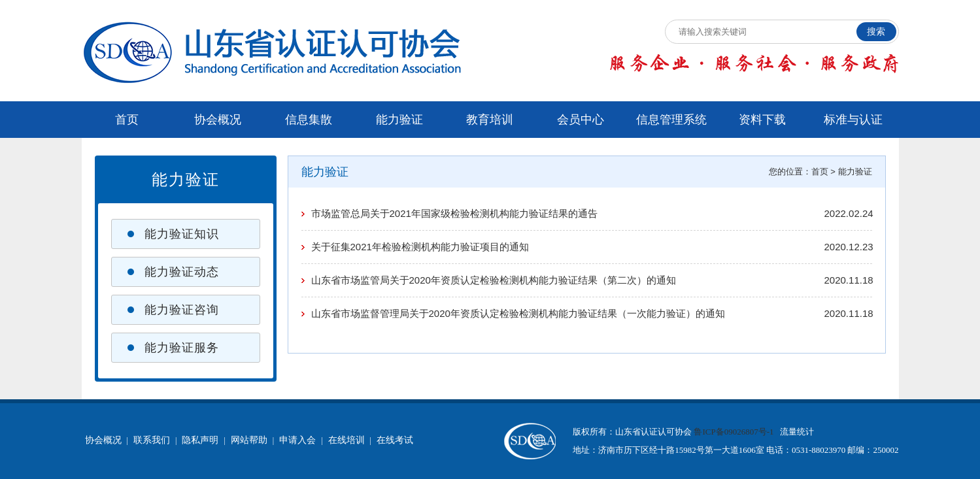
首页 (127, 120)
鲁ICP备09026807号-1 (734, 432)
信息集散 (309, 120)
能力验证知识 (182, 234)
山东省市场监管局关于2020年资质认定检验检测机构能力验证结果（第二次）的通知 (494, 280)
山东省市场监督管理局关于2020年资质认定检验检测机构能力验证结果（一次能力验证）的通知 (518, 313)
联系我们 (152, 440)
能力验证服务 (182, 348)
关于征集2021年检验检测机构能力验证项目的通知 (420, 247)
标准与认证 (853, 120)
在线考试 (395, 440)
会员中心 (581, 120)
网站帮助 (249, 440)
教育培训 (490, 120)
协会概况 (218, 120)
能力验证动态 (182, 272)
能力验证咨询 (182, 310)
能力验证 (399, 120)
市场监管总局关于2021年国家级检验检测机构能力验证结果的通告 (454, 213)
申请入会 (297, 440)
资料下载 (762, 120)
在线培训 (346, 440)
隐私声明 (200, 440)
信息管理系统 (671, 120)
